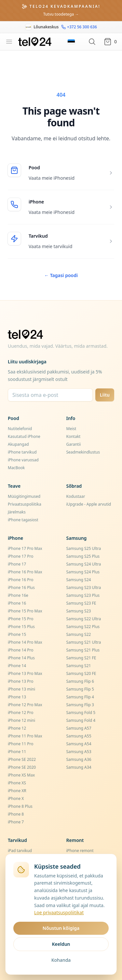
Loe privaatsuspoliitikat (59, 912)
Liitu (105, 395)
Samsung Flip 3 (80, 705)
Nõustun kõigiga (61, 928)
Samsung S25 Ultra (84, 548)
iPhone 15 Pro (20, 619)
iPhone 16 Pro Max (25, 572)
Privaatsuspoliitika (25, 504)
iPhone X (16, 798)
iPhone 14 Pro (20, 650)
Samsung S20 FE (81, 673)
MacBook (16, 468)
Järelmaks (17, 512)
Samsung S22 (79, 634)
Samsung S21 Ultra (84, 642)
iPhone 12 (17, 728)
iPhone (36, 202)
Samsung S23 (79, 611)
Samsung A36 (79, 759)
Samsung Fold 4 (81, 720)
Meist (71, 429)
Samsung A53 (79, 752)
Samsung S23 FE (81, 603)
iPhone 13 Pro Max (25, 673)
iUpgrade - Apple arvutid (89, 504)
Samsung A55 (79, 736)
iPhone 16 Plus (21, 588)
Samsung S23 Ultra (84, 588)
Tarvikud (38, 236)
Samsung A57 (79, 728)
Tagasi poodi (61, 275)
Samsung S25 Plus (83, 556)
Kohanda (61, 960)
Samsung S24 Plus (83, 572)
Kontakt (74, 436)
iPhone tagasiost (23, 520)
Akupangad (18, 444)
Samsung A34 (79, 767)
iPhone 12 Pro (20, 713)
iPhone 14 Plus (21, 658)
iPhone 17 (17, 564)
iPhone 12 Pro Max (25, 705)
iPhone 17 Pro (20, 556)
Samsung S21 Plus (83, 650)
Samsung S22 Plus (83, 627)
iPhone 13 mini (21, 689)
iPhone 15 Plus (21, 627)
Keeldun (61, 944)
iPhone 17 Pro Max (25, 548)
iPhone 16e (18, 595)
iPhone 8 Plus (20, 806)
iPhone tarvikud (22, 452)
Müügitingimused (24, 496)
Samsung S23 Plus (83, 595)
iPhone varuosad (23, 460)
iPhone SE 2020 (22, 767)
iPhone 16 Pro (20, 580)
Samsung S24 (79, 580)
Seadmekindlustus (83, 452)
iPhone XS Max (21, 775)
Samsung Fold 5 (81, 713)
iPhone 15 (17, 634)
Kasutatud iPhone (24, 436)
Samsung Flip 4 (80, 697)
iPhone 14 (17, 666)
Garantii (74, 444)
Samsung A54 (79, 744)
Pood (34, 168)
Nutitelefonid (20, 429)
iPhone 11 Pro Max (25, 736)
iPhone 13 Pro (20, 681)
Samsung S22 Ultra (84, 619)
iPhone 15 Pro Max (25, 611)
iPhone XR (17, 791)
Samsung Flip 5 (80, 689)
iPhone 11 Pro (20, 744)
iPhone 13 (17, 697)
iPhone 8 (16, 814)
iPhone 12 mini (21, 720)
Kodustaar (76, 496)
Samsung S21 (79, 666)
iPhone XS (17, 783)
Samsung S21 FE (81, 658)
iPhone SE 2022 (22, 759)
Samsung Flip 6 (80, 681)
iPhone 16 (17, 603)
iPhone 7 (16, 822)
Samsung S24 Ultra (84, 564)
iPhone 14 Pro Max (25, 642)
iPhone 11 (17, 752)
